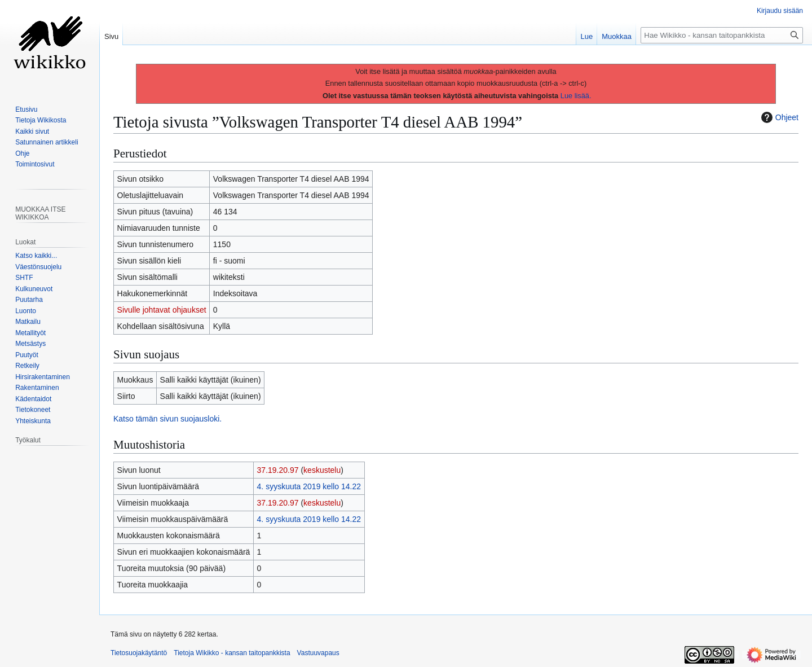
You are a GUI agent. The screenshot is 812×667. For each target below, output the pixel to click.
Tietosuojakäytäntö (139, 653)
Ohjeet (778, 117)
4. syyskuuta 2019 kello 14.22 (309, 486)
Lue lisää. (576, 96)
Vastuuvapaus (318, 653)
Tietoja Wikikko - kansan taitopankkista (232, 653)
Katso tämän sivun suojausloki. (167, 419)
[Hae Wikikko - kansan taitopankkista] (722, 35)
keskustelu (322, 470)
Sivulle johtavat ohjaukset (162, 310)
